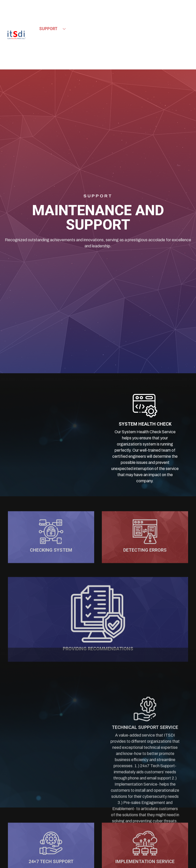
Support (54, 29)
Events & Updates (64, 39)
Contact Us (52, 48)
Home (45, 19)
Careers (106, 39)
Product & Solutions (87, 19)
